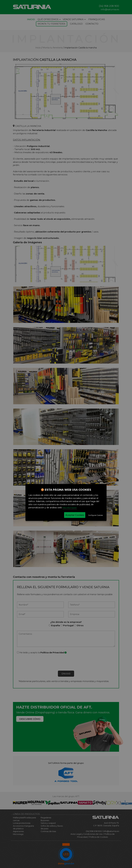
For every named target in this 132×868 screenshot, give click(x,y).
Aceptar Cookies (75, 515)
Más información (70, 508)
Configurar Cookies (96, 515)
